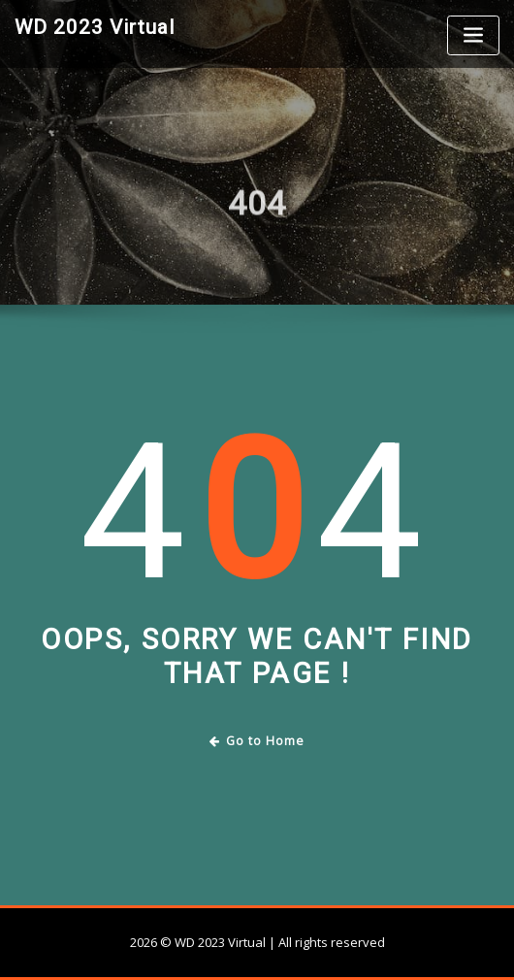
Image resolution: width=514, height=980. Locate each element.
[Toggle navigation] (473, 35)
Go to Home (257, 741)
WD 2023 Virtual (95, 27)
